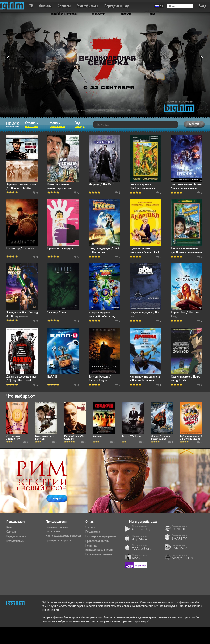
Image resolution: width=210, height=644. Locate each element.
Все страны (32, 126)
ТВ (31, 6)
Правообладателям (98, 541)
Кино (9, 527)
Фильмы (45, 6)
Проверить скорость (58, 540)
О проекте (92, 527)
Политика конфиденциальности (99, 548)
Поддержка (93, 532)
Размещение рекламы (99, 554)
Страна (32, 123)
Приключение (57, 126)
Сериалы (64, 6)
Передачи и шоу (117, 6)
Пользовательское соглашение (57, 529)
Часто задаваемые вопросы (63, 536)
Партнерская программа (101, 536)
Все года (79, 126)
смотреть (57, 499)
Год (79, 123)
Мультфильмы (87, 6)
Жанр (55, 123)
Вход (202, 6)
